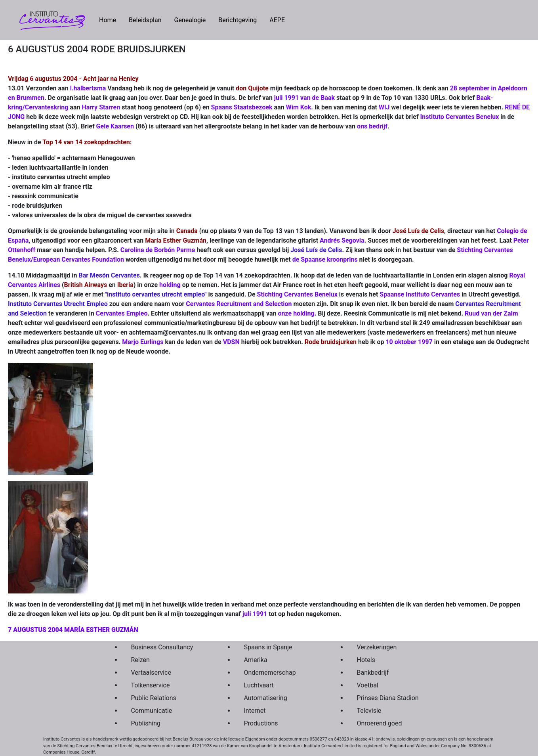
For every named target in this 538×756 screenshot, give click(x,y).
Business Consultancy (162, 647)
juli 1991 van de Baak (304, 98)
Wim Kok (299, 107)
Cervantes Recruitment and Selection (239, 304)
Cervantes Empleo (122, 313)
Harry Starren (101, 107)
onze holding (296, 313)
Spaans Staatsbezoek (242, 107)
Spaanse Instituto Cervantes (420, 294)
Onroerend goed (380, 723)
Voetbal (368, 685)
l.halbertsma (88, 88)
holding (170, 285)
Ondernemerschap (270, 673)
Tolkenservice (151, 685)
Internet (255, 711)
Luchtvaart (259, 685)
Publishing (146, 723)
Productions (261, 723)
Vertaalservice (151, 673)
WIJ (384, 107)
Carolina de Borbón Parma (158, 250)
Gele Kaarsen (115, 126)
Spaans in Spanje (268, 647)
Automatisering (266, 698)
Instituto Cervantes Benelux (460, 117)
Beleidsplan (145, 20)
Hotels (366, 660)
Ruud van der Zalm (491, 313)
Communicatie (152, 711)
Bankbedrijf (373, 673)
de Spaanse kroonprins (325, 259)
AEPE (277, 20)
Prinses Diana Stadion (388, 698)
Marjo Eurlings (143, 342)
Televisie (369, 711)
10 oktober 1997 (409, 342)
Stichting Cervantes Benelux (297, 294)
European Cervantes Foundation (79, 259)
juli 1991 (254, 614)
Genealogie (190, 20)
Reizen (140, 660)
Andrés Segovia (342, 240)
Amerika (256, 660)
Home (111, 19)
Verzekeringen (377, 647)
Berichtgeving (238, 20)
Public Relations (154, 698)
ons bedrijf (372, 126)
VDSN (231, 342)
